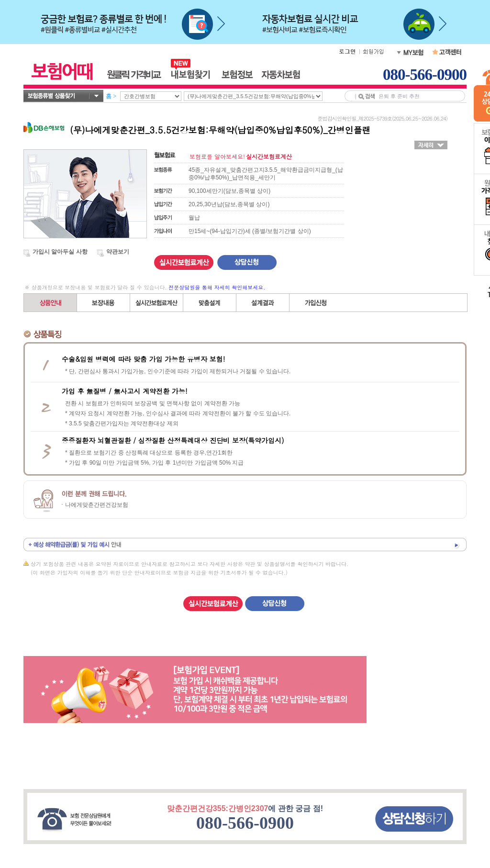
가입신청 (316, 303)
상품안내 (50, 303)
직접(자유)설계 (210, 303)
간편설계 (157, 303)
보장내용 (104, 303)
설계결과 (263, 303)
